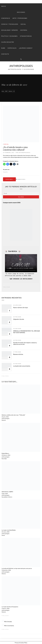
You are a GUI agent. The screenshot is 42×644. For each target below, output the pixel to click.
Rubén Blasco (5, 453)
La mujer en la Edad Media (9, 530)
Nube (3, 48)
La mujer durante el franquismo (10, 607)
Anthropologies (21, 66)
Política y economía (9, 36)
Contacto (5, 54)
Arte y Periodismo (20, 18)
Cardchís (13, 251)
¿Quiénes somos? (26, 48)
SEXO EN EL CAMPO (7, 492)
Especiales (12, 48)
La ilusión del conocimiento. (22, 366)
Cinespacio (6, 18)
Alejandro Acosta (19, 319)
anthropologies (24, 153)
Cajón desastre (8, 42)
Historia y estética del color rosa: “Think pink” (14, 415)
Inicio (4, 6)
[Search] (21, 59)
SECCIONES (21, 12)
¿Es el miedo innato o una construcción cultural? (15, 148)
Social (23, 24)
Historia (24, 30)
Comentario (21, 179)
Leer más (9, 179)
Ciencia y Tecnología (10, 24)
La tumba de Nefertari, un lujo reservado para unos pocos (17, 568)
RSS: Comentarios (8, 626)
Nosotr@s (4, 459)
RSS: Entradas (7, 622)
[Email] (21, 193)
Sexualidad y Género (10, 30)
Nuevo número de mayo (21, 308)
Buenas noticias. (18, 354)
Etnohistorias (26, 36)
